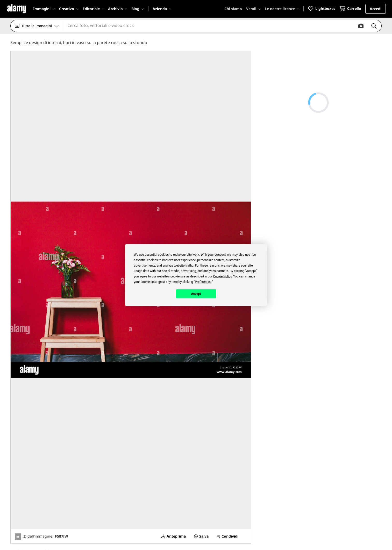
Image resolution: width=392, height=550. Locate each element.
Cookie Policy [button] (222, 276)
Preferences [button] (203, 282)
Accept (196, 294)
